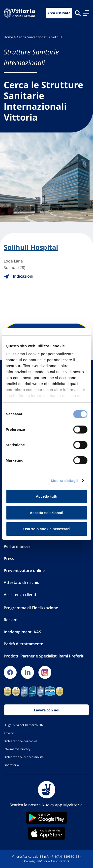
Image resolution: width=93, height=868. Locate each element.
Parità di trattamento (24, 644)
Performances (17, 546)
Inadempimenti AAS (22, 632)
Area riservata (59, 13)
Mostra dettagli (64, 481)
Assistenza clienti (20, 595)
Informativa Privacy (17, 749)
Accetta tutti (46, 496)
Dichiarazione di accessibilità (24, 757)
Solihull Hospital (31, 247)
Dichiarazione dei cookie (21, 741)
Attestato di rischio (22, 582)
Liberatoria (11, 765)
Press (9, 559)
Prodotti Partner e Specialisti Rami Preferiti (44, 656)
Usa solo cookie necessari (47, 529)
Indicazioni (18, 276)
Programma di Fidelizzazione (31, 608)
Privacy (9, 733)
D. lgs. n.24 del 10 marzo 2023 (25, 725)
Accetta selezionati (46, 513)
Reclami (11, 620)
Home (8, 37)
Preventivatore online (24, 570)
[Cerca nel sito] (78, 13)
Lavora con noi (47, 710)
